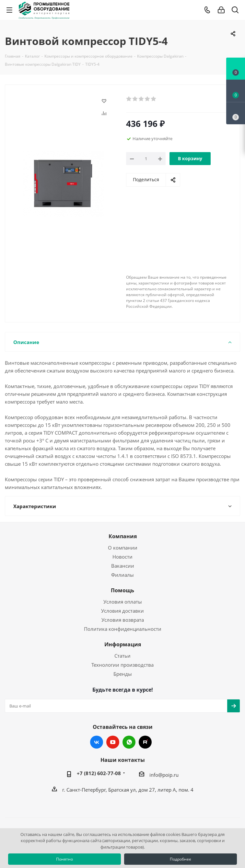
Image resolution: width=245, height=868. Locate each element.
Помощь (122, 590)
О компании (123, 548)
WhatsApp (129, 742)
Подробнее (181, 859)
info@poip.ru (164, 775)
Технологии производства (122, 665)
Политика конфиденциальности (123, 629)
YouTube (113, 742)
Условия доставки (122, 611)
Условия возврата (123, 620)
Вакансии (123, 566)
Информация (123, 644)
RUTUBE (145, 742)
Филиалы (122, 575)
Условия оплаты (123, 602)
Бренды (123, 674)
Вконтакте (97, 742)
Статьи (122, 656)
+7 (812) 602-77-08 (99, 773)
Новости (122, 557)
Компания (123, 536)
